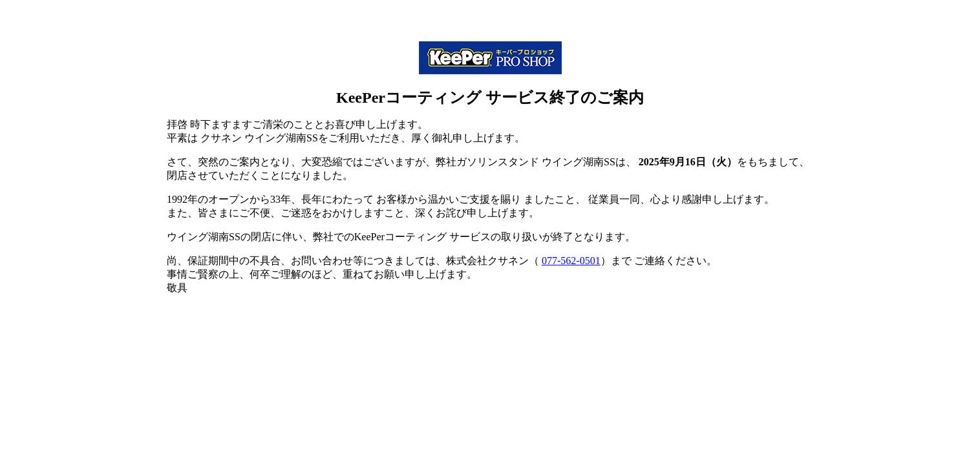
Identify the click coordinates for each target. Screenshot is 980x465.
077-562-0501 (571, 261)
